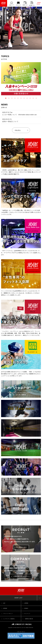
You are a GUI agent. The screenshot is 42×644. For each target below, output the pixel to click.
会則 (4, 603)
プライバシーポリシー (8, 614)
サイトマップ (27, 614)
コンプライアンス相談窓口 (9, 619)
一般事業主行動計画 (29, 619)
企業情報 (26, 603)
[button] (5, 79)
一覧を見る (21, 130)
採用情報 (5, 608)
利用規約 (26, 608)
